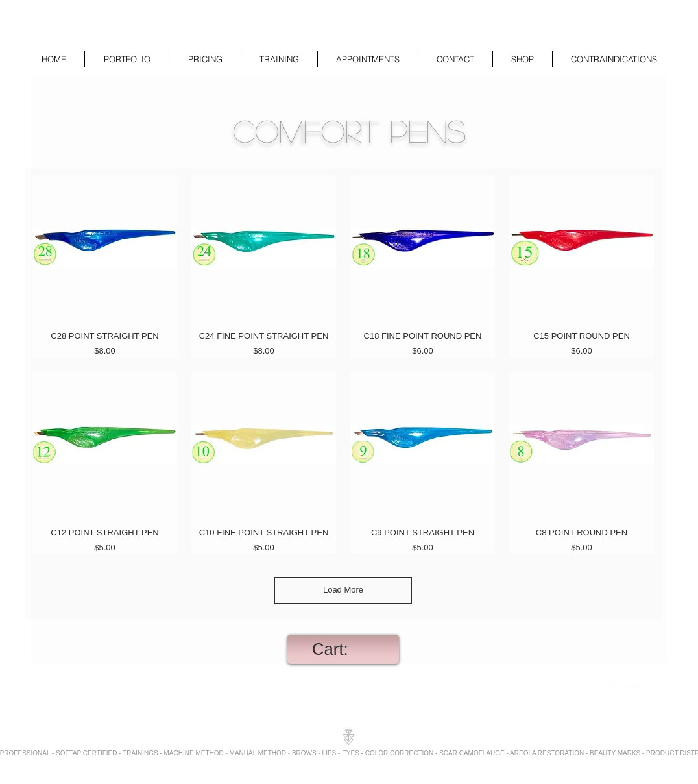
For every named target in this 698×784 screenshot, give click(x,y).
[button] (127, 59)
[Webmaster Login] (636, 687)
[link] (343, 649)
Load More (343, 590)
